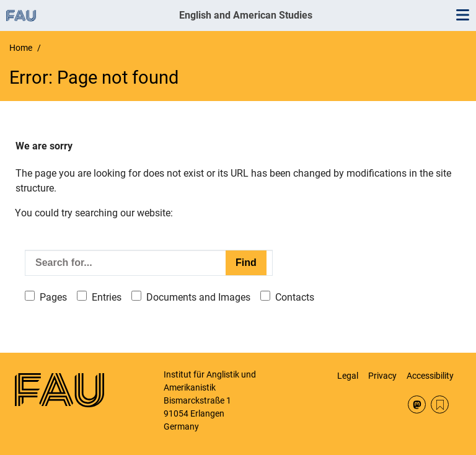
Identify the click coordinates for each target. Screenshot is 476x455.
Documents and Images (198, 297)
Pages (53, 297)
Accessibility (430, 376)
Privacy (382, 376)
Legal (348, 376)
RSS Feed (440, 404)
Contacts (295, 297)
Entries (107, 297)
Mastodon (417, 404)
